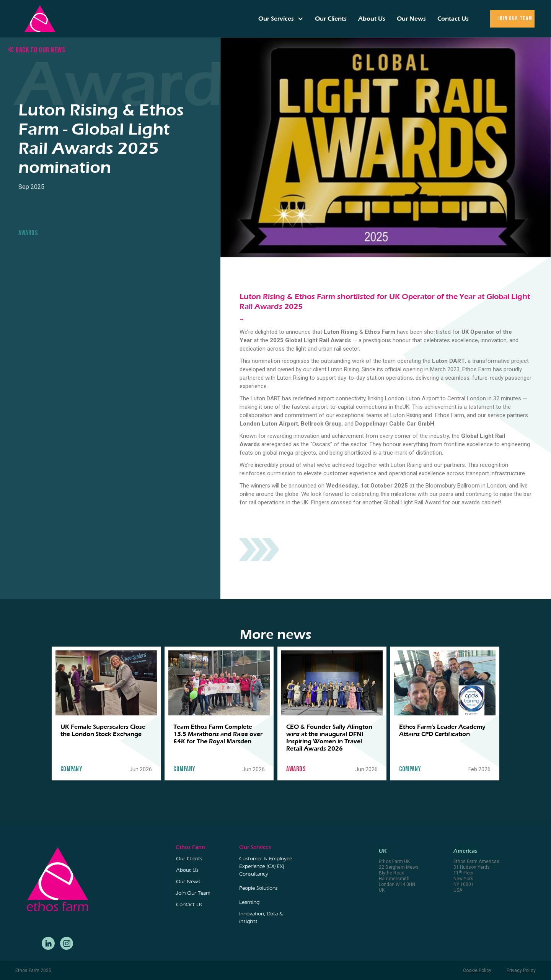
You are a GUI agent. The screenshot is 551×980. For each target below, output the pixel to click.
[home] (40, 19)
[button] (281, 19)
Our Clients (331, 19)
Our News (411, 19)
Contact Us (453, 19)
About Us (372, 19)
